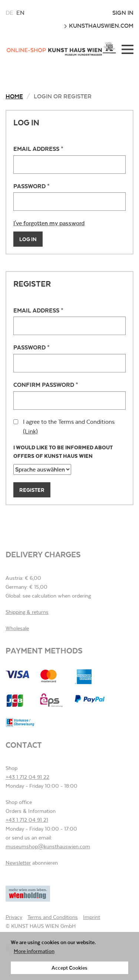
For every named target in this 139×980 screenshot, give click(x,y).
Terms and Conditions (53, 917)
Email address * (38, 148)
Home (14, 96)
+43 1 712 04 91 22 (27, 777)
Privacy (14, 917)
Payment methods (44, 650)
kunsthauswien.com (99, 26)
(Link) (30, 431)
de (9, 13)
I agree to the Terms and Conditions (64, 427)
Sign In (123, 13)
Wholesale (17, 628)
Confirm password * (46, 384)
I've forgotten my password (49, 223)
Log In (28, 239)
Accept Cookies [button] (69, 968)
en (20, 13)
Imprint (92, 917)
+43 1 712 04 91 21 (27, 820)
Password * (32, 186)
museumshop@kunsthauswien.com (48, 846)
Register (32, 490)
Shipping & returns (27, 612)
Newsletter (18, 863)
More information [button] (34, 951)
